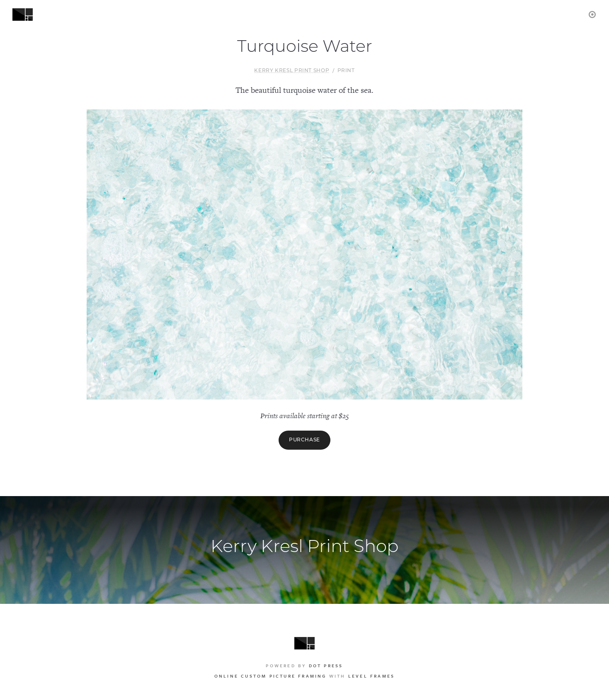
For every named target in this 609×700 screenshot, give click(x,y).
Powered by (304, 666)
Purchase (304, 440)
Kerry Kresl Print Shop (292, 71)
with (304, 676)
